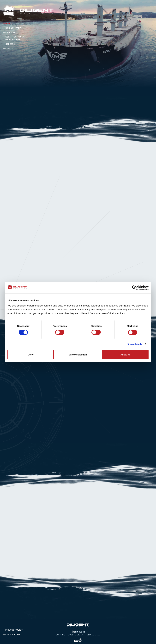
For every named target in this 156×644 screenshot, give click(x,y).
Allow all (125, 354)
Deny (31, 354)
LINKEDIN (78, 632)
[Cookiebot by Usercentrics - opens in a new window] (134, 288)
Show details (135, 344)
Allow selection (78, 354)
